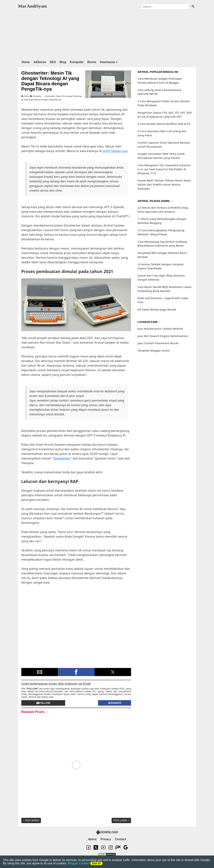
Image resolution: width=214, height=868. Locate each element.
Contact (121, 839)
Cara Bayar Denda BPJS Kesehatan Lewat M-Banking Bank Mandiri (164, 289)
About (92, 839)
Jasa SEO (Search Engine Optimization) (163, 336)
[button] (40, 672)
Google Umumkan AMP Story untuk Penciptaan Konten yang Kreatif (161, 156)
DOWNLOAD (107, 832)
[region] (107, 34)
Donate (115, 703)
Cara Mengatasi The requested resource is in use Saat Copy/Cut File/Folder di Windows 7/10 (164, 169)
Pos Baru (31, 820)
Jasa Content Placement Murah (158, 343)
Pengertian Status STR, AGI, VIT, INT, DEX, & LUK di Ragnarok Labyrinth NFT (165, 115)
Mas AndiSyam (32, 6)
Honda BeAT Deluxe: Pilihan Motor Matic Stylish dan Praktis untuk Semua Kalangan (164, 184)
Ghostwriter (62, 458)
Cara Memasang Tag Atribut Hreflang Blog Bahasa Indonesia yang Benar (162, 244)
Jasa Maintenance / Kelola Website (160, 329)
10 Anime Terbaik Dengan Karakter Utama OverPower (161, 266)
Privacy (106, 839)
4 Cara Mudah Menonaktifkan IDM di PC (164, 124)
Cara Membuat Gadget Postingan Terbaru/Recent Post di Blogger (160, 81)
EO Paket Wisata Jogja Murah (157, 309)
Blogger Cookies (79, 863)
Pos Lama (122, 820)
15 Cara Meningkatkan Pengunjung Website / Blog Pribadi (161, 232)
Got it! (96, 863)
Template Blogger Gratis (154, 350)
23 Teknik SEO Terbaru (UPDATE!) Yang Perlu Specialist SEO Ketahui (163, 210)
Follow (43, 703)
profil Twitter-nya (115, 151)
